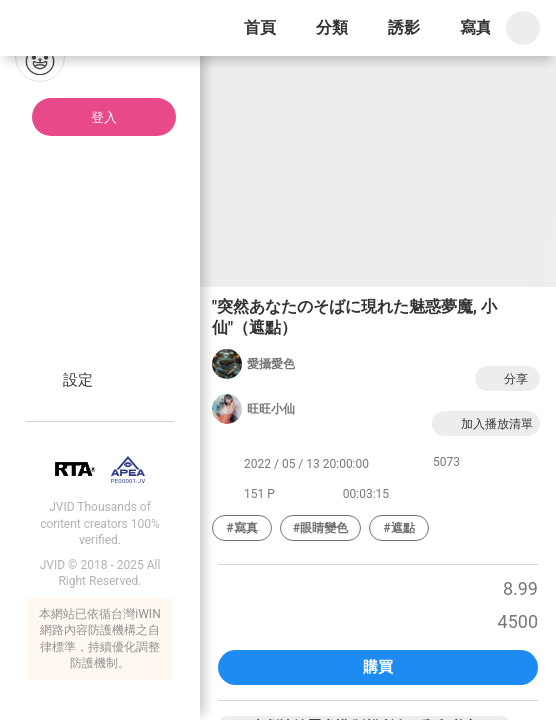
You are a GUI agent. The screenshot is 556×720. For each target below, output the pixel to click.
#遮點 (399, 528)
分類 (332, 27)
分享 (505, 378)
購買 (378, 667)
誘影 (404, 27)
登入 (104, 117)
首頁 (260, 27)
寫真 (476, 27)
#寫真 (241, 528)
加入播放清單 (486, 423)
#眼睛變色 (320, 528)
